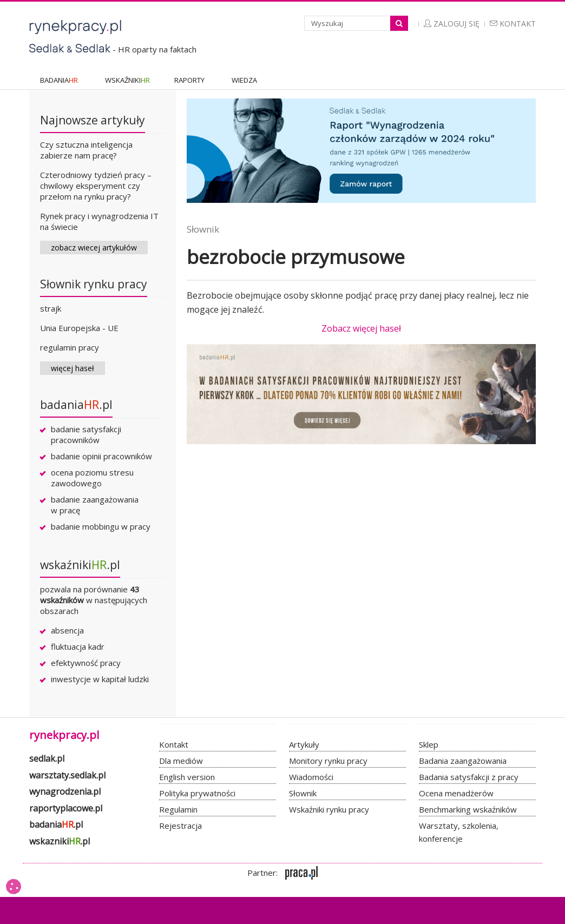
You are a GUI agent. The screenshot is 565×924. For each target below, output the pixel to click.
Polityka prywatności (197, 793)
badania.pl (76, 405)
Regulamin (178, 809)
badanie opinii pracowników (101, 456)
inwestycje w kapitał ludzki (100, 679)
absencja (67, 630)
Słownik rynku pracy (94, 284)
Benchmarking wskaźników (468, 809)
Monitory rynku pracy (328, 761)
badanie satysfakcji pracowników (86, 434)
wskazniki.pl (60, 841)
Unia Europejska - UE (79, 328)
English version (187, 777)
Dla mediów (181, 761)
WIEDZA (244, 80)
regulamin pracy (70, 347)
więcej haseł (73, 368)
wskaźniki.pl (80, 565)
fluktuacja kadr (78, 646)
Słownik (203, 229)
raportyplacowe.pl (66, 808)
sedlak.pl (47, 758)
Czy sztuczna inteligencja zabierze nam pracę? (86, 150)
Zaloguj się (452, 24)
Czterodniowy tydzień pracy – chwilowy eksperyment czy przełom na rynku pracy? (96, 186)
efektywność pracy (86, 663)
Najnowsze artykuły (93, 120)
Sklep (429, 744)
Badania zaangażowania (463, 761)
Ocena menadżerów (456, 793)
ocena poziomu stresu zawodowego (92, 478)
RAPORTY (189, 80)
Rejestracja (180, 826)
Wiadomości (311, 777)
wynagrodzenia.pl (65, 791)
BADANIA (59, 80)
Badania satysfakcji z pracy (469, 777)
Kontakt (513, 24)
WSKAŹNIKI (127, 80)
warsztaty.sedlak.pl (67, 775)
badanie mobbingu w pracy (101, 526)
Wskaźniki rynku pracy (329, 809)
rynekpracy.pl (64, 735)
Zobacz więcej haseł (361, 328)
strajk (51, 308)
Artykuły (304, 744)
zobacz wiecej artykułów (94, 248)
